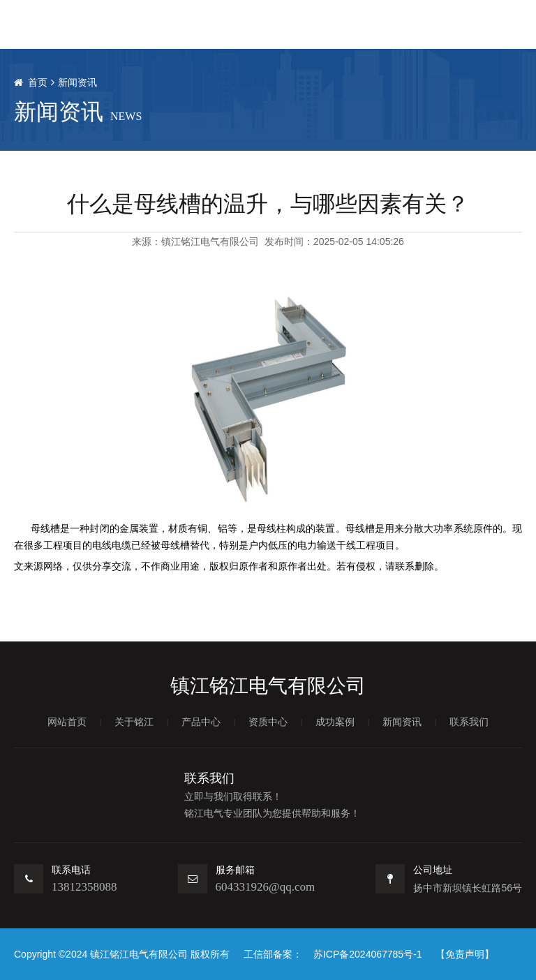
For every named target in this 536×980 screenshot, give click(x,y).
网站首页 (67, 722)
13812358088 (84, 887)
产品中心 (201, 722)
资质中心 (268, 722)
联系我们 (469, 722)
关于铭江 (134, 722)
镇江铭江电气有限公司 (210, 242)
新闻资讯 (77, 82)
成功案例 (335, 722)
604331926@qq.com (266, 887)
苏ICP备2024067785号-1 (368, 954)
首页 (38, 82)
